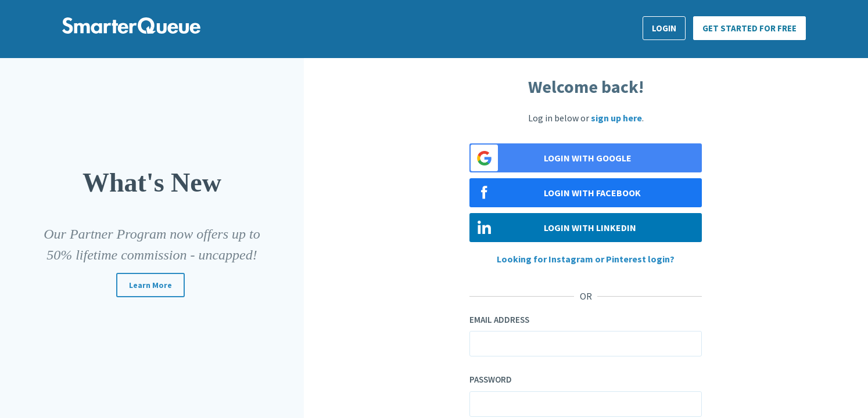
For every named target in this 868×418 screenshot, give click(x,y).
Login (664, 28)
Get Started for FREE (749, 28)
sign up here (616, 118)
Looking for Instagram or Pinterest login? (586, 259)
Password (491, 379)
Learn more (150, 285)
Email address (499, 320)
